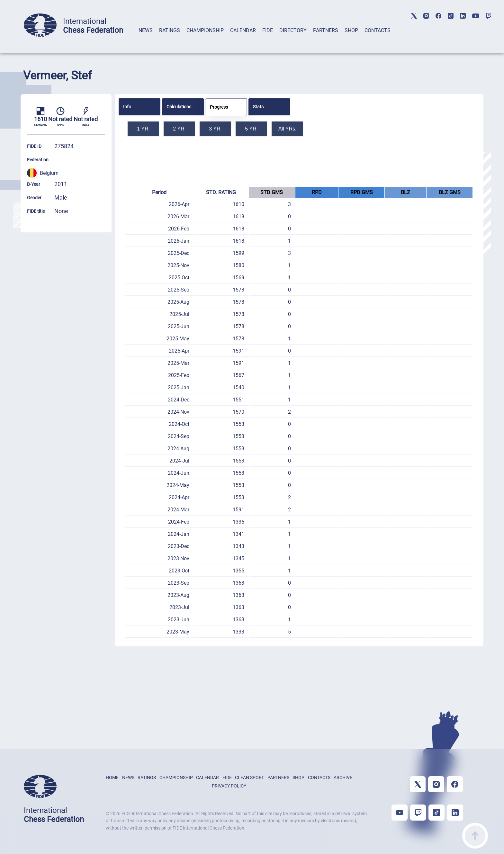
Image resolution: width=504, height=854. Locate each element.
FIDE (268, 30)
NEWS (146, 30)
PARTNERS (326, 30)
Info (127, 107)
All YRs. (288, 129)
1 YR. (143, 129)
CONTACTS (378, 30)
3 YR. (215, 129)
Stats (258, 107)
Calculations (179, 107)
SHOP (351, 30)
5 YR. (251, 129)
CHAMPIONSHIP (205, 30)
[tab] (146, 39)
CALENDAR (243, 30)
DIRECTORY (293, 30)
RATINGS (170, 30)
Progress (219, 107)
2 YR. (179, 129)
